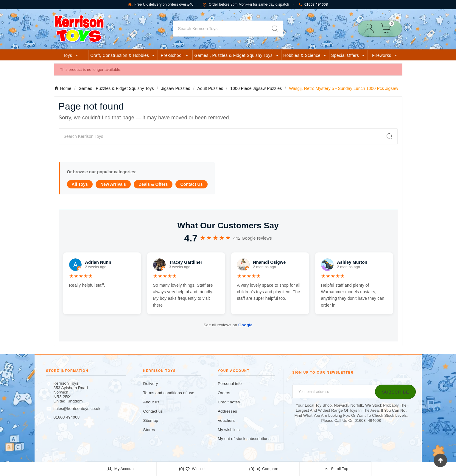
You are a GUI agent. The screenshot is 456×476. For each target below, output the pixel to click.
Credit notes (229, 402)
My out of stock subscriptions (244, 439)
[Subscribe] (395, 392)
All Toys (80, 184)
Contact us (153, 411)
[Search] (220, 29)
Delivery (151, 384)
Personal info (230, 384)
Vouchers (226, 420)
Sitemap (151, 420)
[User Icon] (371, 28)
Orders (224, 393)
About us (151, 402)
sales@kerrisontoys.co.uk (77, 409)
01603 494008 (313, 5)
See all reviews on (228, 325)
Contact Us (191, 184)
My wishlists (229, 430)
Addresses (227, 411)
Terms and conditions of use (169, 393)
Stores (149, 430)
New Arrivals (113, 184)
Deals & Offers (153, 184)
